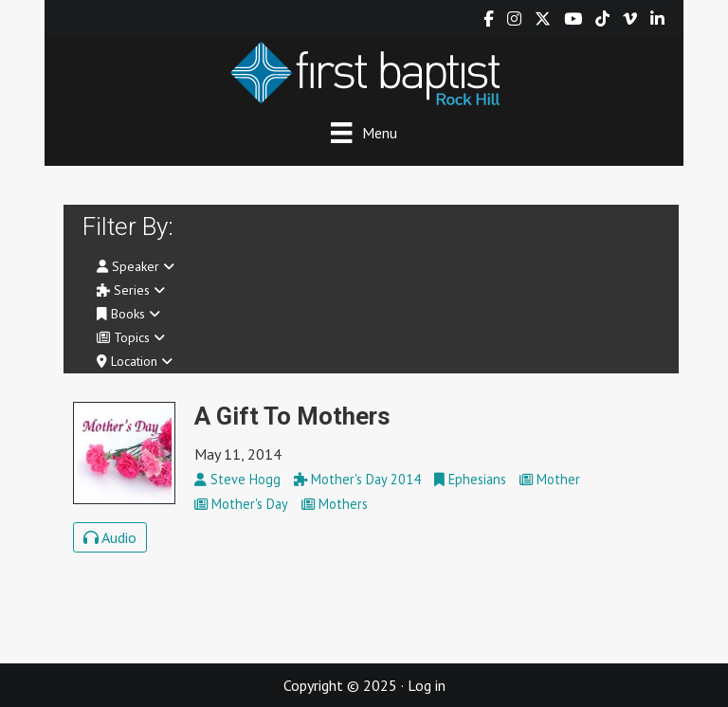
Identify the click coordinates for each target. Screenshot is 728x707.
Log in (427, 685)
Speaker (136, 266)
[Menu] (364, 132)
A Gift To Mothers (292, 416)
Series (131, 290)
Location (135, 361)
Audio (110, 537)
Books (128, 314)
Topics (131, 337)
